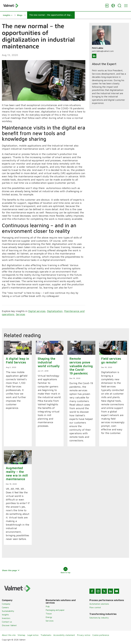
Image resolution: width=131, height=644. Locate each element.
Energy (49, 617)
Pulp (48, 606)
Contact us (7, 622)
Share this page (11, 570)
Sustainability (8, 611)
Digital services (37, 311)
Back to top (66, 570)
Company (6, 604)
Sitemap (21, 635)
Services (20, 314)
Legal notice (33, 635)
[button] (8, 15)
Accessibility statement (64, 635)
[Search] (119, 6)
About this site (9, 635)
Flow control (95, 607)
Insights (5, 615)
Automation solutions (99, 604)
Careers (5, 607)
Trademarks (46, 635)
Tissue (49, 614)
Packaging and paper (55, 610)
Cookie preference (101, 635)
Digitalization (55, 311)
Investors (6, 618)
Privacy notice (84, 635)
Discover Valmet (9, 625)
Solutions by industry (99, 618)
